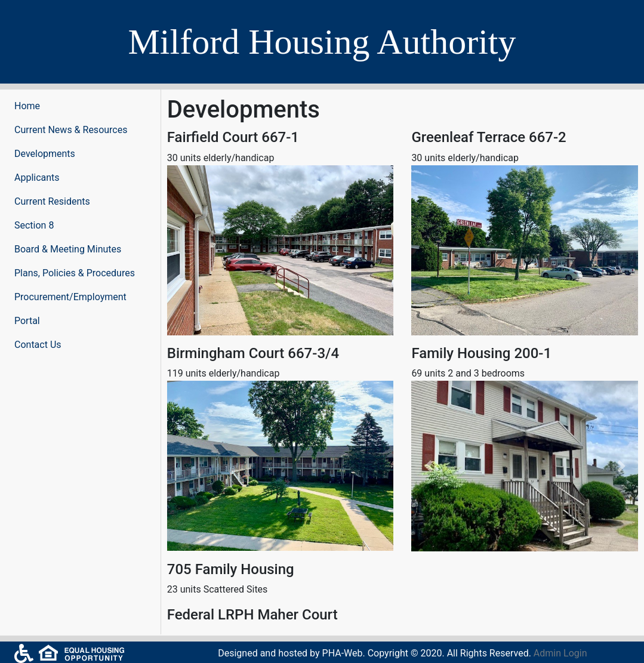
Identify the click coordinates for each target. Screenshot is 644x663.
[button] (428, 466)
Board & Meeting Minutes (68, 249)
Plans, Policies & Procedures (75, 273)
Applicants (37, 178)
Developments (45, 154)
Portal (27, 321)
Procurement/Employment (70, 297)
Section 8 (34, 225)
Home (27, 106)
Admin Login (560, 653)
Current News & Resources (71, 130)
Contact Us (38, 345)
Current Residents (52, 201)
